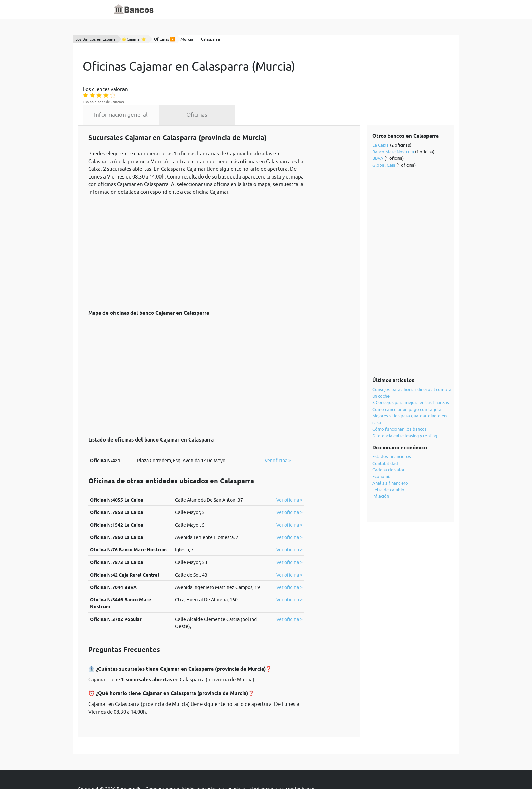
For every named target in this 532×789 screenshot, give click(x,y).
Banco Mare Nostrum (393, 126)
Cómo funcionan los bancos (400, 403)
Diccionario (219, 10)
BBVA (378, 132)
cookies (258, 769)
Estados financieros (392, 431)
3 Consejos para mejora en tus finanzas (411, 377)
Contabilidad (385, 437)
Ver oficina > (278, 435)
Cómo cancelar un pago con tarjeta (407, 383)
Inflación (381, 470)
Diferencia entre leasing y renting (405, 410)
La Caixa (381, 119)
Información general (184, 89)
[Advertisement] (196, 223)
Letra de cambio (389, 464)
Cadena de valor (389, 444)
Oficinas (260, 89)
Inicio (194, 10)
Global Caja (384, 139)
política (234, 769)
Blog (243, 10)
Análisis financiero (391, 457)
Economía (382, 451)
